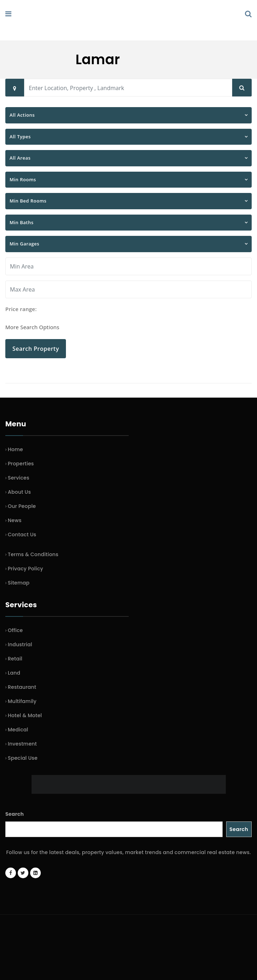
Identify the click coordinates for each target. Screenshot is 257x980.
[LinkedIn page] (35, 873)
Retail (15, 659)
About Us (19, 492)
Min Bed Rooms (28, 201)
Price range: (21, 309)
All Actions (22, 115)
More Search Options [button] (32, 327)
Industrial (20, 644)
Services (19, 478)
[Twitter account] (23, 873)
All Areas (20, 158)
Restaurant (22, 687)
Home (15, 449)
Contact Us (22, 535)
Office (15, 630)
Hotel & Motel (25, 715)
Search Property (36, 349)
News (15, 520)
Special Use (23, 758)
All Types (20, 137)
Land (14, 673)
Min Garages (24, 244)
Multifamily (22, 701)
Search (15, 814)
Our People (22, 506)
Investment (22, 744)
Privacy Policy (26, 569)
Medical (18, 730)
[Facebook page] (11, 873)
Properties (21, 464)
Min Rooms (23, 179)
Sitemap (19, 583)
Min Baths (22, 222)
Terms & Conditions (33, 554)
